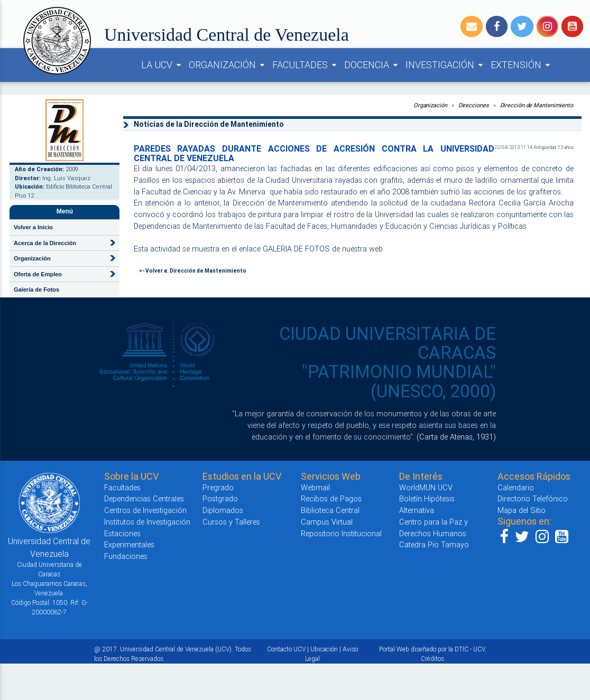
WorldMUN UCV (426, 487)
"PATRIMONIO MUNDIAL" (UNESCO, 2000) (399, 381)
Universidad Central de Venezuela (227, 35)
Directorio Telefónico (533, 498)
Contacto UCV (286, 649)
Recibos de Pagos (331, 498)
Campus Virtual (327, 522)
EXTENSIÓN (522, 65)
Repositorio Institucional (341, 533)
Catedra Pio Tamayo (434, 544)
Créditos (432, 659)
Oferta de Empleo (38, 274)
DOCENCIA (373, 65)
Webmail (315, 487)
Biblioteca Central (330, 510)
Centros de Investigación (145, 510)
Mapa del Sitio (522, 510)
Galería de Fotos (36, 290)
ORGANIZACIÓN (228, 65)
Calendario (516, 487)
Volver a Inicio (33, 227)
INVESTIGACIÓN (446, 65)
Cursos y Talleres (231, 522)
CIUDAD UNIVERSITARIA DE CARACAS (388, 343)
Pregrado (218, 487)
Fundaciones (126, 556)
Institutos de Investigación (147, 522)
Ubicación (324, 649)
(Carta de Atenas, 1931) (456, 437)
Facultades (122, 487)
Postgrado (220, 498)
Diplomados (223, 510)
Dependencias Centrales (144, 498)
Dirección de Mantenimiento (537, 105)
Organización (430, 105)
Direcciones (474, 105)
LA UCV (163, 65)
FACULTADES (306, 65)
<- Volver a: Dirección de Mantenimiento (193, 271)
